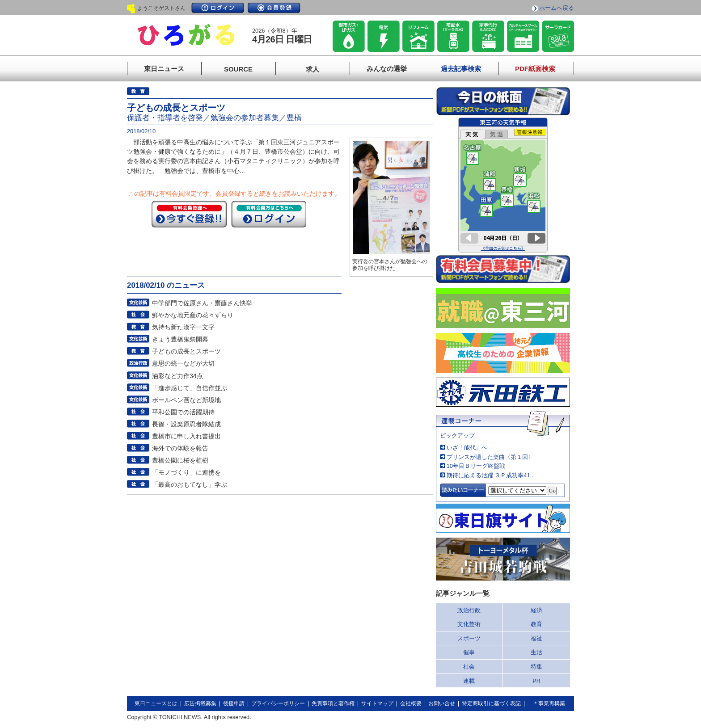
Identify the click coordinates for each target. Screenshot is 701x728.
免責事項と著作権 (333, 703)
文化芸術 (469, 624)
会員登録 (274, 8)
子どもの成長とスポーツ (186, 351)
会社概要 (411, 703)
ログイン (218, 8)
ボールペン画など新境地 (186, 400)
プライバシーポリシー (278, 703)
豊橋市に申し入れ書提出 (186, 436)
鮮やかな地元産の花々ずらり (193, 315)
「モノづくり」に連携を (186, 472)
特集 (536, 667)
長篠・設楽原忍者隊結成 (186, 424)
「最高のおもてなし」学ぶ (190, 484)
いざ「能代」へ (467, 448)
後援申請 (234, 703)
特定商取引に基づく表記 (491, 703)
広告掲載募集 (200, 703)
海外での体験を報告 (180, 448)
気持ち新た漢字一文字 (183, 327)
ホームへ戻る (557, 8)
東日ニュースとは (156, 703)
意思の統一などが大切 (183, 363)
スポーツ (469, 638)
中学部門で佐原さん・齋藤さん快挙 (202, 303)
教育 (536, 624)
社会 (469, 667)
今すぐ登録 (189, 214)
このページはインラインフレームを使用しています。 (503, 185)
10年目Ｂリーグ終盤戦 (476, 466)
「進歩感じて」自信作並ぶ (190, 388)
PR (536, 681)
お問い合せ (442, 703)
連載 (469, 681)
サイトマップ (377, 703)
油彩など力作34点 (177, 376)
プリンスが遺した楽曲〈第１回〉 (490, 457)
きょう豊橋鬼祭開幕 (180, 339)
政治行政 (469, 610)
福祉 (536, 638)
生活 (536, 652)
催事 (469, 652)
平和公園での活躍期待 (183, 412)
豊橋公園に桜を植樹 (180, 460)
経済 (536, 610)
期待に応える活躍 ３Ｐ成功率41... (491, 475)
